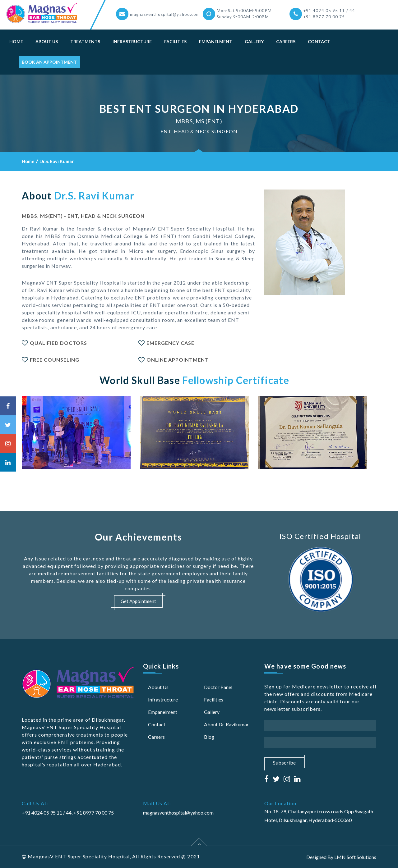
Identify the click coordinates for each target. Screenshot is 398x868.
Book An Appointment (49, 62)
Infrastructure (132, 41)
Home (16, 41)
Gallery (254, 41)
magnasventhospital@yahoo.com (165, 14)
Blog (209, 737)
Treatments (85, 41)
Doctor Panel (218, 687)
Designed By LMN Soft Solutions (341, 857)
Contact (319, 41)
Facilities (175, 41)
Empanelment (216, 41)
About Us (47, 41)
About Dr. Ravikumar (226, 724)
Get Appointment (138, 601)
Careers (286, 41)
